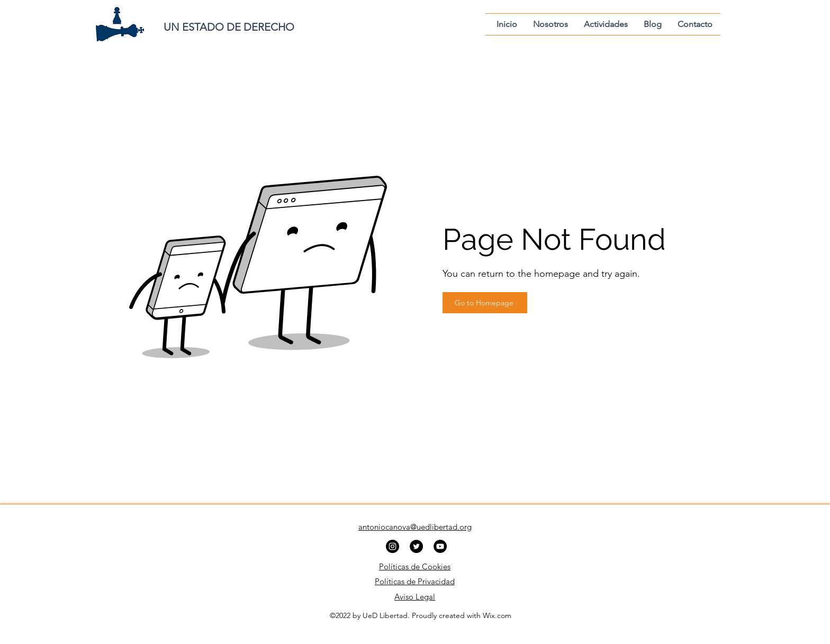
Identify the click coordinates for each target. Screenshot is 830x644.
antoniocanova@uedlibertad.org (415, 527)
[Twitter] (416, 546)
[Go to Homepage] (485, 303)
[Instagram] (393, 546)
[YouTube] (440, 546)
